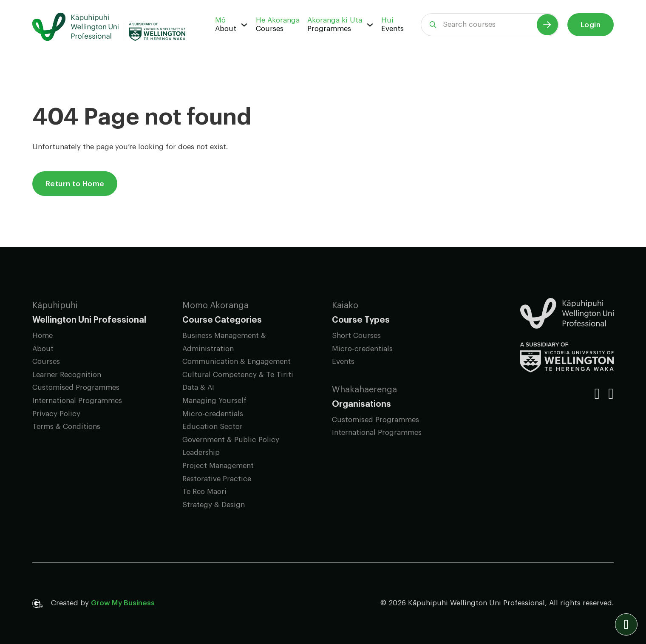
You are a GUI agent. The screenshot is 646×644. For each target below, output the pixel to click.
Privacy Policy (56, 414)
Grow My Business (123, 603)
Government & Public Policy (231, 440)
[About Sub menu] (244, 25)
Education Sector (212, 427)
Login (591, 25)
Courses (270, 29)
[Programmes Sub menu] (370, 25)
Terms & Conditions (66, 427)
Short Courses (356, 336)
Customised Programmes (76, 387)
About (226, 29)
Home (42, 336)
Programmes (329, 29)
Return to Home (75, 184)
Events (392, 29)
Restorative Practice (217, 479)
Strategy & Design (214, 505)
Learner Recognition (67, 375)
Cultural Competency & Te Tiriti (238, 375)
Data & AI (198, 387)
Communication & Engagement (237, 362)
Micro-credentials (213, 414)
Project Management (218, 466)
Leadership (201, 453)
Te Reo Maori (204, 492)
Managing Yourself (214, 401)
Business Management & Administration (224, 342)
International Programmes (77, 401)
